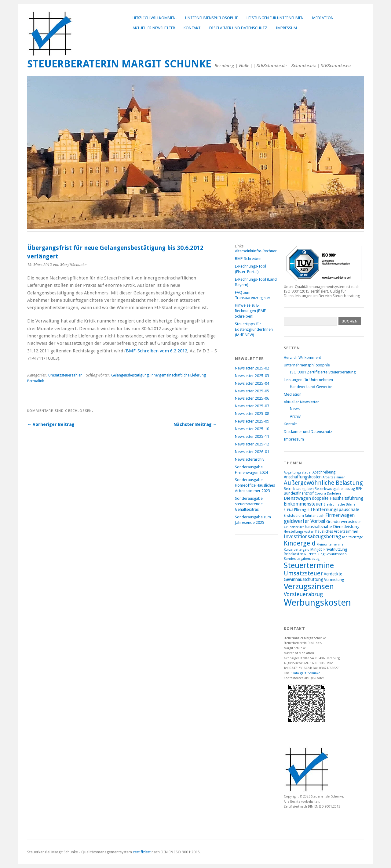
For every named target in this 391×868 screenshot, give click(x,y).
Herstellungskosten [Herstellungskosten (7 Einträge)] (299, 532)
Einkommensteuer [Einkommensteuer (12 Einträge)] (303, 504)
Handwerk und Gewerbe (311, 387)
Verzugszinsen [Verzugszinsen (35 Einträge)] (309, 586)
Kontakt (192, 28)
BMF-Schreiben (248, 259)
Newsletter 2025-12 (252, 444)
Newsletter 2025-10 (252, 429)
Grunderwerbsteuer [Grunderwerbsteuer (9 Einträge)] (344, 522)
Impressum (286, 28)
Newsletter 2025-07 (252, 406)
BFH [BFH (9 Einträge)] (359, 489)
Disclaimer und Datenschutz (238, 28)
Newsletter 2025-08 (252, 414)
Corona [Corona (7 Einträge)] (320, 493)
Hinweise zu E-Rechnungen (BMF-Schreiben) (251, 311)
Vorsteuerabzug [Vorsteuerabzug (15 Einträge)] (303, 594)
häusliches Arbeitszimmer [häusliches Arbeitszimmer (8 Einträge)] (337, 531)
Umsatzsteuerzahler (65, 375)
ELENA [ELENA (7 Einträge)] (289, 510)
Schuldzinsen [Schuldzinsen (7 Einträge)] (336, 554)
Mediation (323, 18)
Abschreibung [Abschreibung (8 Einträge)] (324, 472)
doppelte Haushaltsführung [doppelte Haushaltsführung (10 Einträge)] (338, 498)
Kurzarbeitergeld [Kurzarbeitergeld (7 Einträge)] (297, 550)
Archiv (295, 416)
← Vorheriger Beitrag (51, 424)
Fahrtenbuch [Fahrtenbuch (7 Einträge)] (315, 516)
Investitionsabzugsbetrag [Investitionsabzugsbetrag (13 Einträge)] (312, 537)
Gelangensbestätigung (130, 375)
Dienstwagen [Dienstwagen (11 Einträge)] (297, 498)
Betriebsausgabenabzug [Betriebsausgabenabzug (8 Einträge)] (335, 489)
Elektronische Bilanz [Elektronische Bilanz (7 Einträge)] (340, 504)
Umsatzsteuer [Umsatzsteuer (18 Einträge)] (303, 573)
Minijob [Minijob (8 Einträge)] (316, 549)
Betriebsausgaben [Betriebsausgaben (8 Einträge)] (299, 489)
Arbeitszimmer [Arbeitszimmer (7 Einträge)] (334, 477)
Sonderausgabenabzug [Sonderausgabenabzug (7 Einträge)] (302, 559)
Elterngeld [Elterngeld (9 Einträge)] (303, 510)
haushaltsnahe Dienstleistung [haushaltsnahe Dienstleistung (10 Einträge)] (332, 527)
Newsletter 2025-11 (252, 436)
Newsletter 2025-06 (252, 398)
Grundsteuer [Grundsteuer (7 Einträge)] (294, 527)
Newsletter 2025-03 (252, 376)
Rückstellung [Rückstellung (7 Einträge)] (314, 554)
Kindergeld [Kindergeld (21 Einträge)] (300, 543)
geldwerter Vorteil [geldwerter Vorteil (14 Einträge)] (305, 521)
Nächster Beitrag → (195, 424)
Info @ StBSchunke (307, 673)
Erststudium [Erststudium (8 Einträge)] (294, 516)
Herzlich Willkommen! (155, 18)
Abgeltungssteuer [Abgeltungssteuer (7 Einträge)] (298, 472)
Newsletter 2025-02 (252, 368)
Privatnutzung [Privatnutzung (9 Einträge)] (335, 549)
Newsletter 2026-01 (252, 452)
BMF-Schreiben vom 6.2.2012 (157, 351)
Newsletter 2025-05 (252, 391)
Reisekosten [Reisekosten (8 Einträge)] (294, 554)
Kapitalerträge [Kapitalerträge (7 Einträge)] (353, 537)
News (295, 409)
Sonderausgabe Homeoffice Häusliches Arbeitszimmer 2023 (255, 485)
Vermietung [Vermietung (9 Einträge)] (334, 580)
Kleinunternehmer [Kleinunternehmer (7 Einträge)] (331, 544)
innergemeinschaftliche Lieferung (178, 375)
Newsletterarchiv (250, 459)
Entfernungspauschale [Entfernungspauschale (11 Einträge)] (336, 510)
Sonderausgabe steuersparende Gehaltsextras (249, 504)
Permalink (36, 381)
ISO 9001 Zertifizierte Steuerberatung (323, 372)
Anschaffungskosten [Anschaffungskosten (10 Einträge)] (303, 477)
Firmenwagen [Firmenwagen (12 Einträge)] (340, 515)
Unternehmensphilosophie (212, 18)
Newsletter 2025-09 (252, 421)
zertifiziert (142, 852)
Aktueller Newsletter (154, 28)
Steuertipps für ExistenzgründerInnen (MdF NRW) (254, 329)
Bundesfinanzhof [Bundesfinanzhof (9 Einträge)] (299, 493)
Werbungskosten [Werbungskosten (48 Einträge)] (317, 603)
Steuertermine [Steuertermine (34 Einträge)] (309, 565)
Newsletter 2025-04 (252, 383)
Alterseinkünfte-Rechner (256, 251)
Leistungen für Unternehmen (275, 18)
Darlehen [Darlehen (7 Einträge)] (334, 493)
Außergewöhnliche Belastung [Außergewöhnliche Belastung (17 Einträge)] (323, 483)
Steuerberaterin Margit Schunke (119, 64)
